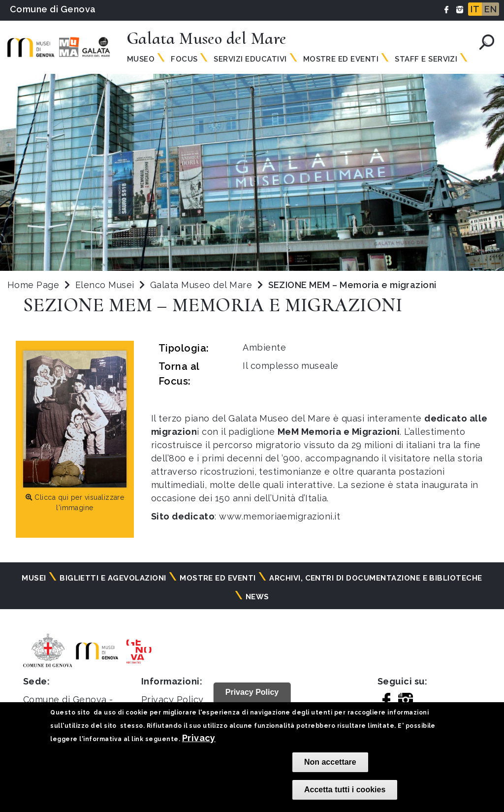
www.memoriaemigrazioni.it (280, 516)
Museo (141, 59)
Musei (34, 578)
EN (490, 9)
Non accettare (330, 762)
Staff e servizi (426, 59)
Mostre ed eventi (218, 578)
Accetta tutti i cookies (345, 790)
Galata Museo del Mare (203, 285)
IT (475, 9)
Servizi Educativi (250, 59)
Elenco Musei (105, 285)
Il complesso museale (291, 366)
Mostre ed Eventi (341, 59)
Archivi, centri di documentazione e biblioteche (376, 578)
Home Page (33, 285)
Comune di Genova (53, 9)
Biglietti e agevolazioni (113, 578)
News (257, 597)
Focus (184, 59)
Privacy (199, 738)
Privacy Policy (173, 699)
